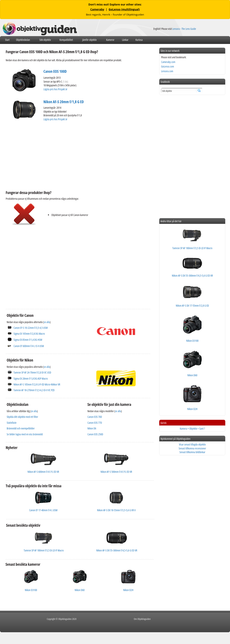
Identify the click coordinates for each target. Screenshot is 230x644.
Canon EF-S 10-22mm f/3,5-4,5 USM (31, 328)
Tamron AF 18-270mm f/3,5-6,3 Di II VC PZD (34, 390)
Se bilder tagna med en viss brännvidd (25, 434)
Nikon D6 (92, 428)
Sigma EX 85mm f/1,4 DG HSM (28, 340)
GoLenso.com (167, 66)
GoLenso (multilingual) (124, 9)
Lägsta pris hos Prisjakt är (56, 89)
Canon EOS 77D (95, 423)
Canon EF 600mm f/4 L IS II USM (29, 346)
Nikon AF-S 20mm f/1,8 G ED (64, 102)
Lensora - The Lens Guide (184, 29)
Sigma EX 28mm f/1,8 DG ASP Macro (31, 378)
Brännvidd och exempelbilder (21, 428)
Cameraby (97, 9)
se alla (47, 322)
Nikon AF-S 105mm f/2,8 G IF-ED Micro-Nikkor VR (37, 384)
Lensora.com (167, 71)
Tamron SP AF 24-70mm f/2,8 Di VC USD (32, 372)
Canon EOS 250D (95, 434)
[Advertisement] (65, 155)
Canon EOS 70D (95, 417)
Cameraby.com (168, 62)
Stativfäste (12, 423)
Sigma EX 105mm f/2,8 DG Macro (29, 334)
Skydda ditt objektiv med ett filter (22, 417)
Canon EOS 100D (55, 71)
